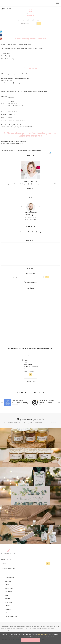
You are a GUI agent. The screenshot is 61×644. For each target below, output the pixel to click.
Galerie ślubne (9, 588)
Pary (30, 20)
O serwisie (8, 581)
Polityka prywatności (31, 282)
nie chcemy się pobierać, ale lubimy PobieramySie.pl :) (31, 369)
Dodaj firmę (8, 602)
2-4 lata (26, 360)
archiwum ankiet (31, 381)
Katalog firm (23, 20)
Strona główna (9, 578)
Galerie (41, 20)
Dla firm (7, 599)
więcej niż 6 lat (28, 365)
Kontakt (7, 606)
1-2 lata (26, 358)
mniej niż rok (27, 356)
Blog (35, 20)
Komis (7, 595)
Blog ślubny (8, 592)
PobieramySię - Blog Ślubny (31, 232)
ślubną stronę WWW (17, 48)
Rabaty (7, 585)
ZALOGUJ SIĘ (7, 9)
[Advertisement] (30, 318)
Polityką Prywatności (42, 634)
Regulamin (8, 609)
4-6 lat (26, 362)
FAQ (6, 613)
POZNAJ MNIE (30, 188)
